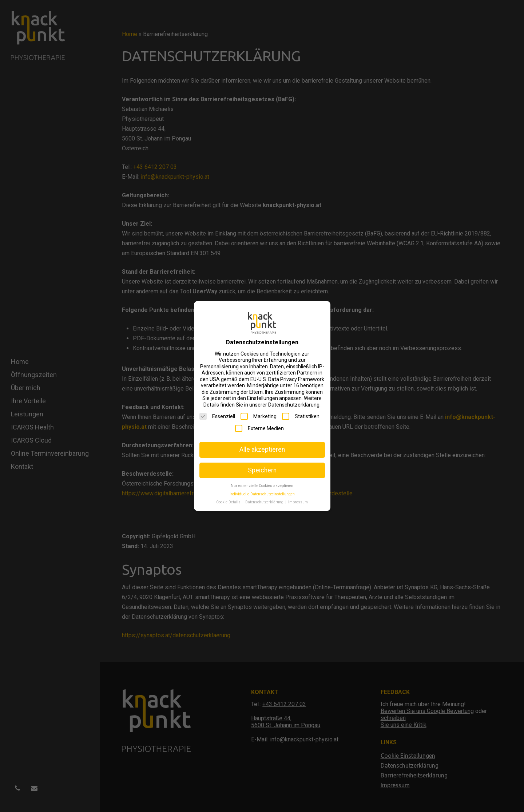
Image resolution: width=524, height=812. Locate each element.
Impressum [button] (298, 502)
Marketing (259, 416)
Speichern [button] (262, 470)
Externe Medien (259, 428)
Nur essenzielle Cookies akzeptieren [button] (262, 486)
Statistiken (301, 416)
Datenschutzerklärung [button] (265, 502)
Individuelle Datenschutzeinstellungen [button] (262, 494)
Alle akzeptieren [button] (262, 449)
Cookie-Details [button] (229, 502)
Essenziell (217, 416)
